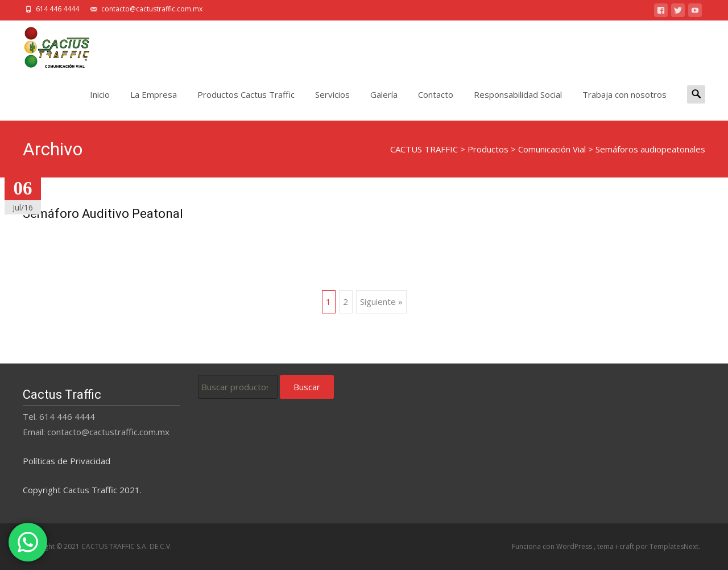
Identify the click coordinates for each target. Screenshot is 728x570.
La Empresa (154, 105)
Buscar (307, 387)
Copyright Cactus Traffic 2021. (82, 490)
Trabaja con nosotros (624, 105)
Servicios (332, 105)
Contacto (436, 105)
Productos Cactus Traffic (246, 105)
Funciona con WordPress (553, 546)
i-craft (626, 546)
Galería (384, 105)
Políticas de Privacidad (67, 461)
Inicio (100, 105)
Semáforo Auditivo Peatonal (103, 214)
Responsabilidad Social (518, 105)
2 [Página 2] (346, 301)
